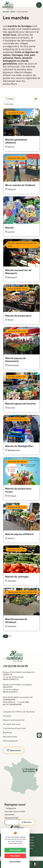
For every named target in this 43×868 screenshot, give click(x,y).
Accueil (6, 16)
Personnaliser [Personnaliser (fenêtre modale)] (15, 862)
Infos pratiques (10, 745)
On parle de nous (12, 728)
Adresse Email (12, 822)
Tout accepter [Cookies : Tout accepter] (15, 850)
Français (35, 864)
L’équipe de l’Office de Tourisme (19, 716)
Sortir (13, 16)
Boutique (8, 737)
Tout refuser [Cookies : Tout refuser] (15, 856)
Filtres (9, 103)
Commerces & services (14, 733)
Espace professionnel (14, 724)
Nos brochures (10, 741)
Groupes (7, 720)
